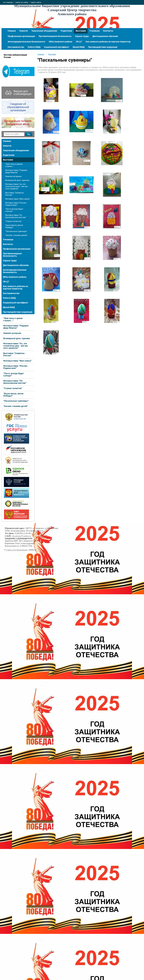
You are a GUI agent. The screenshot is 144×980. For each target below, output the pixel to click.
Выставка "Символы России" (15, 194)
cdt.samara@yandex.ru (21, 536)
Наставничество (16, 47)
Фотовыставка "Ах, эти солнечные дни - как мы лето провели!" (16, 186)
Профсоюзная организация (21, 36)
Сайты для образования (17, 550)
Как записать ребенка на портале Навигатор (108, 42)
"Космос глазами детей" (16, 235)
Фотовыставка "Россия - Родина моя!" (16, 204)
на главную (8, 2)
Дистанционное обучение (105, 36)
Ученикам (94, 31)
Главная (12, 31)
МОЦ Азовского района (61, 42)
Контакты (108, 31)
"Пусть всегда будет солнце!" (14, 210)
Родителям (66, 31)
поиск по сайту (22, 2)
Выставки (81, 31)
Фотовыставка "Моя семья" (18, 199)
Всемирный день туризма (17, 180)
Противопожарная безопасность (55, 36)
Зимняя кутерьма (13, 176)
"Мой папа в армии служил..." (14, 165)
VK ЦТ (79, 42)
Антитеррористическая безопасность (26, 42)
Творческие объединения (44, 31)
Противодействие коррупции (103, 47)
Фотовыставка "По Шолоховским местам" (16, 216)
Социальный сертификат (57, 47)
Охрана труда (82, 36)
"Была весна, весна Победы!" (14, 226)
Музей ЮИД (79, 47)
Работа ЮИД (34, 47)
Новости (24, 31)
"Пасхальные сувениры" (16, 231)
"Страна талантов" (13, 221)
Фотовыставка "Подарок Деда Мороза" (16, 171)
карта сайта (36, 2)
